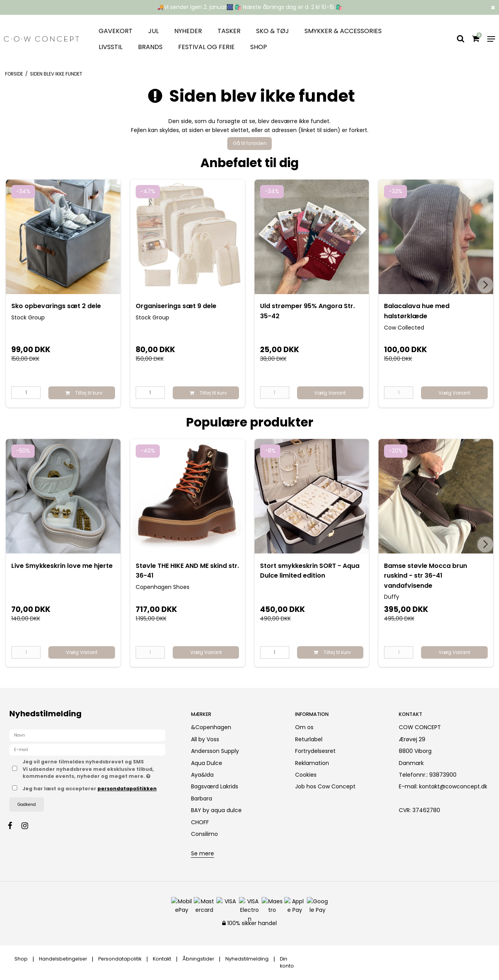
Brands (150, 47)
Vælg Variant (330, 393)
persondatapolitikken (127, 789)
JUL (153, 31)
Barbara (202, 798)
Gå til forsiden (250, 143)
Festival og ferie (206, 47)
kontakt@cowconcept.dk (453, 786)
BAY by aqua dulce (216, 810)
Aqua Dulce (207, 763)
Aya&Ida (202, 775)
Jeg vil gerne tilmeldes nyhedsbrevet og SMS (100, 769)
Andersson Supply (215, 751)
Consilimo (204, 834)
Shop (259, 47)
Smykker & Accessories (343, 31)
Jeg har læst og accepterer (90, 789)
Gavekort (116, 31)
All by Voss (205, 739)
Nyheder (188, 31)
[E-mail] (87, 749)
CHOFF (200, 822)
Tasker (229, 31)
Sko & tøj (273, 31)
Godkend (27, 805)
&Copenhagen (211, 727)
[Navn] (87, 735)
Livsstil (111, 47)
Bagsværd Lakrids (215, 786)
